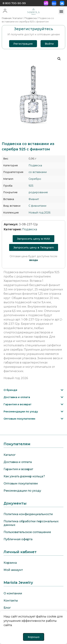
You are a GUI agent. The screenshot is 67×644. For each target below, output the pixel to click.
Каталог (18, 18)
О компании (13, 593)
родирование (38, 192)
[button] (61, 11)
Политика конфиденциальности (28, 514)
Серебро (35, 179)
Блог (7, 608)
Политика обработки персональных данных (31, 523)
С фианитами (37, 206)
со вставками (38, 172)
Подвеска (31, 18)
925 (31, 186)
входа (33, 260)
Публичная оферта (18, 539)
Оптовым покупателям (19, 419)
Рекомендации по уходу (21, 412)
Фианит (34, 199)
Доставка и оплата (17, 397)
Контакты (11, 601)
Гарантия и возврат (18, 404)
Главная (7, 18)
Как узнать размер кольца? (24, 476)
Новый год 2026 (39, 213)
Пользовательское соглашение (27, 532)
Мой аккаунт (13, 570)
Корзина (10, 563)
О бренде (10, 390)
